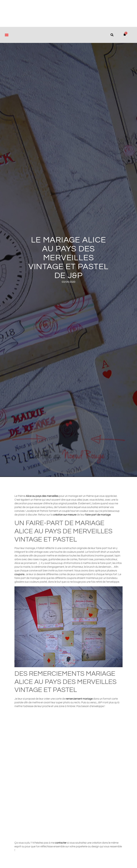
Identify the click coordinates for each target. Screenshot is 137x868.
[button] (7, 35)
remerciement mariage (79, 699)
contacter (61, 843)
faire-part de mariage (98, 515)
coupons (19, 574)
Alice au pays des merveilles (42, 496)
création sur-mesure (65, 515)
